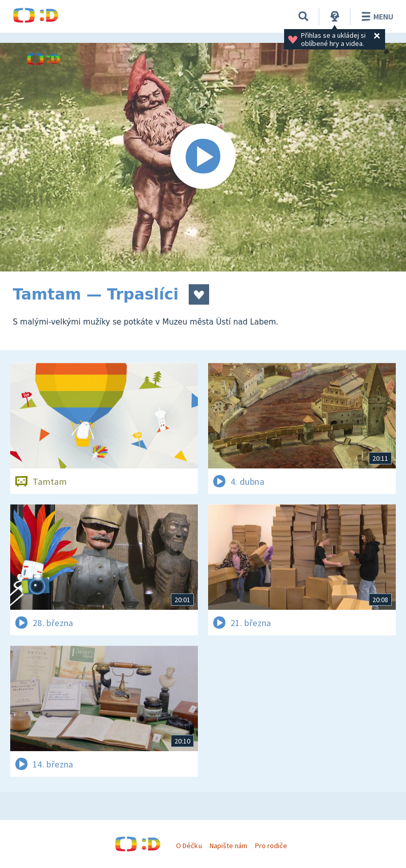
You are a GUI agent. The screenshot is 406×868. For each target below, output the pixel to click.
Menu (376, 16)
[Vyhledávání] (303, 16)
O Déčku (189, 846)
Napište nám (229, 846)
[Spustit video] (203, 157)
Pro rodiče (271, 846)
